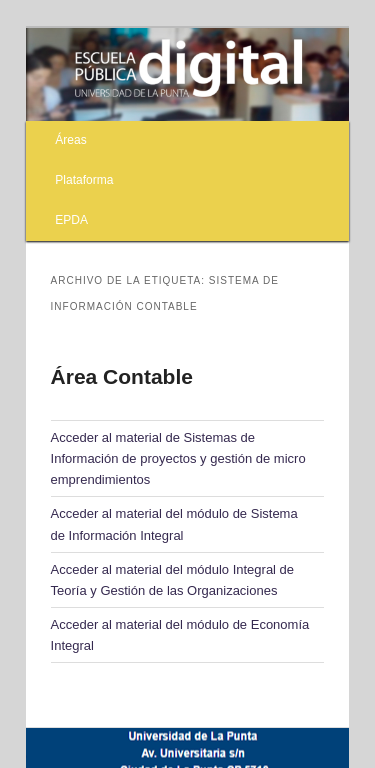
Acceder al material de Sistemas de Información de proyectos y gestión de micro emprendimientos (178, 458)
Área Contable (122, 376)
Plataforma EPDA (84, 200)
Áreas (70, 140)
